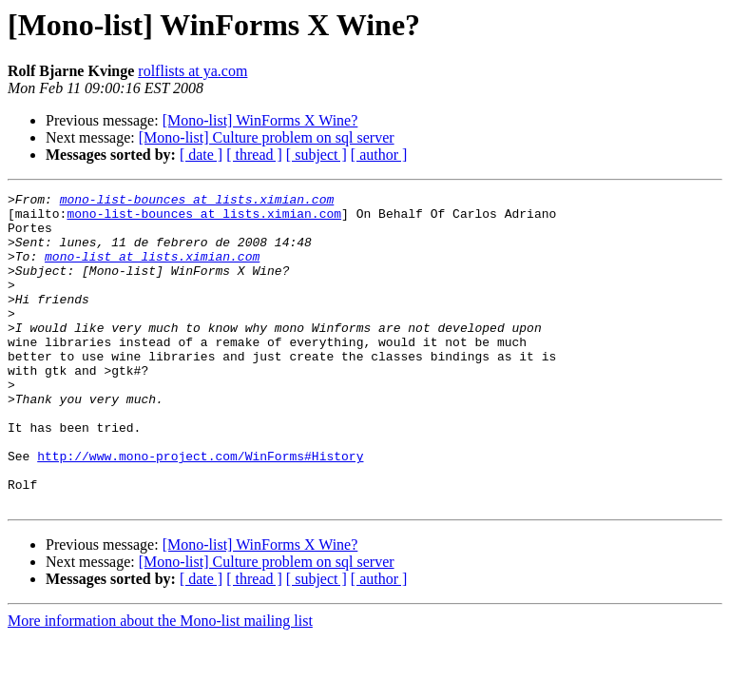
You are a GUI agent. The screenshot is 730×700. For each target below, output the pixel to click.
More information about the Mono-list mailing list (160, 683)
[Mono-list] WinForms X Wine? (260, 120)
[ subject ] (317, 155)
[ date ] (201, 155)
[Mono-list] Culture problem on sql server (267, 137)
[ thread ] (254, 155)
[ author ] (379, 155)
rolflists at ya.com (192, 71)
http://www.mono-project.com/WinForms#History (200, 510)
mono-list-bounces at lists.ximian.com (197, 202)
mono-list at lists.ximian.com (152, 270)
